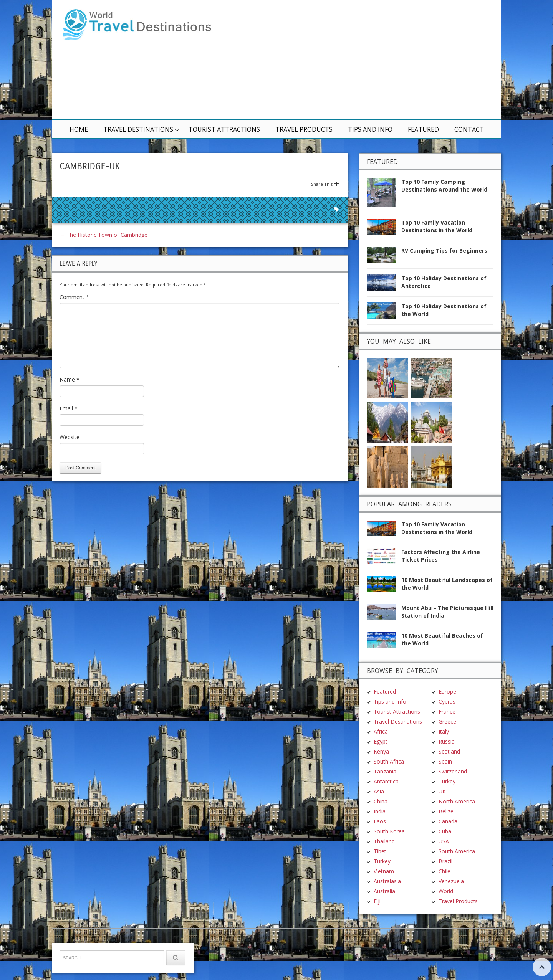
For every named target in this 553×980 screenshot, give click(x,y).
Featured (423, 129)
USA (444, 795)
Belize (446, 765)
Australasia (387, 835)
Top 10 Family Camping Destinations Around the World (444, 186)
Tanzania (385, 725)
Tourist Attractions (224, 129)
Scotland (449, 705)
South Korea (389, 785)
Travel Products (304, 129)
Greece (447, 675)
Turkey (382, 815)
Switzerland (453, 725)
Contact (469, 129)
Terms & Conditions (161, 959)
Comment (74, 297)
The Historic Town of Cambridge (103, 235)
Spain (445, 715)
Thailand (384, 795)
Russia (447, 695)
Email (69, 408)
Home (79, 129)
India (380, 765)
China (381, 755)
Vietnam (384, 825)
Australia (384, 845)
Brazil (445, 815)
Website (70, 437)
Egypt (381, 695)
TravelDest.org (79, 959)
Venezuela (451, 835)
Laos (380, 775)
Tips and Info (370, 129)
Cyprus (447, 655)
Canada (448, 775)
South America (457, 805)
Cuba (445, 785)
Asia (379, 745)
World (446, 845)
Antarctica (386, 735)
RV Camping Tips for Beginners (444, 250)
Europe (447, 645)
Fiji (377, 855)
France (447, 665)
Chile (445, 825)
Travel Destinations (138, 129)
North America (457, 755)
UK (442, 745)
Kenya (381, 705)
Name (70, 379)
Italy (444, 685)
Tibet (380, 805)
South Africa (389, 715)
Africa (381, 685)
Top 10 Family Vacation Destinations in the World (437, 226)
